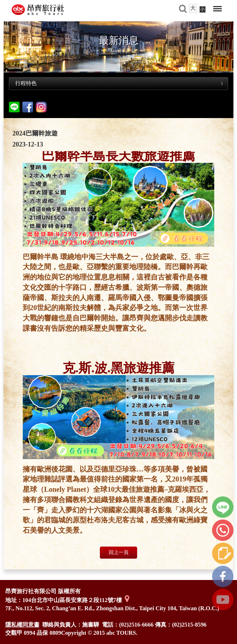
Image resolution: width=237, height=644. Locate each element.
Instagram (41, 107)
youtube (223, 600)
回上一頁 (119, 552)
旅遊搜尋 (183, 9)
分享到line (14, 107)
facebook (28, 107)
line (223, 507)
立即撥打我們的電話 (223, 530)
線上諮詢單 (223, 553)
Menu (217, 9)
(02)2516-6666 (136, 625)
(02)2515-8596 (189, 625)
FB (223, 576)
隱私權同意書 (22, 625)
